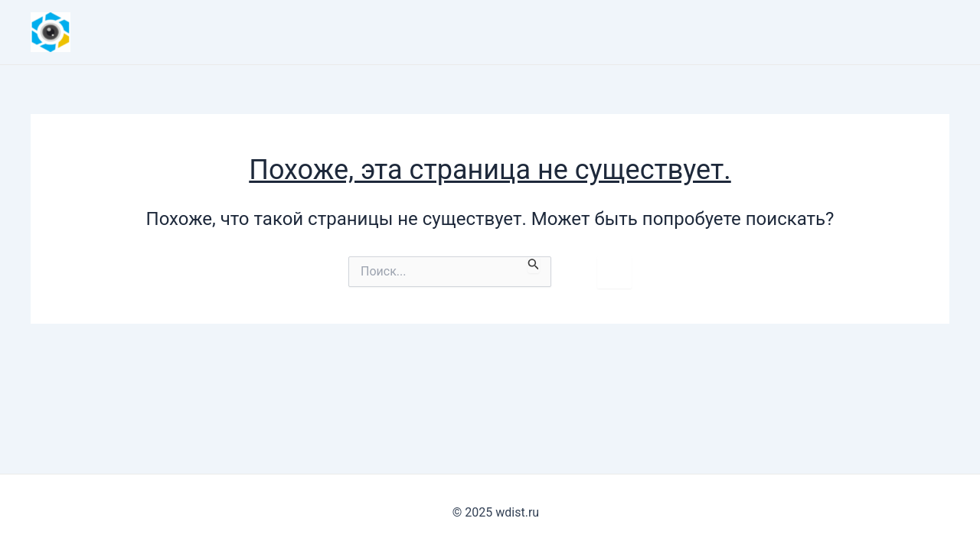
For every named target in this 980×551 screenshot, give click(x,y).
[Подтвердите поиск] (534, 265)
